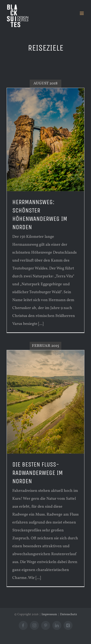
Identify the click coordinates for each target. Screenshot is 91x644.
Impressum (49, 614)
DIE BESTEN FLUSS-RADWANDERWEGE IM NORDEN (38, 473)
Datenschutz (68, 614)
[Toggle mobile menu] (82, 13)
